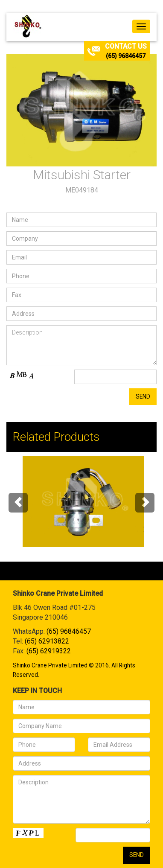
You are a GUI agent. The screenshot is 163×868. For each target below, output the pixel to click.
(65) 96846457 (126, 56)
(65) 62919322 (49, 651)
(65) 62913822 (47, 641)
